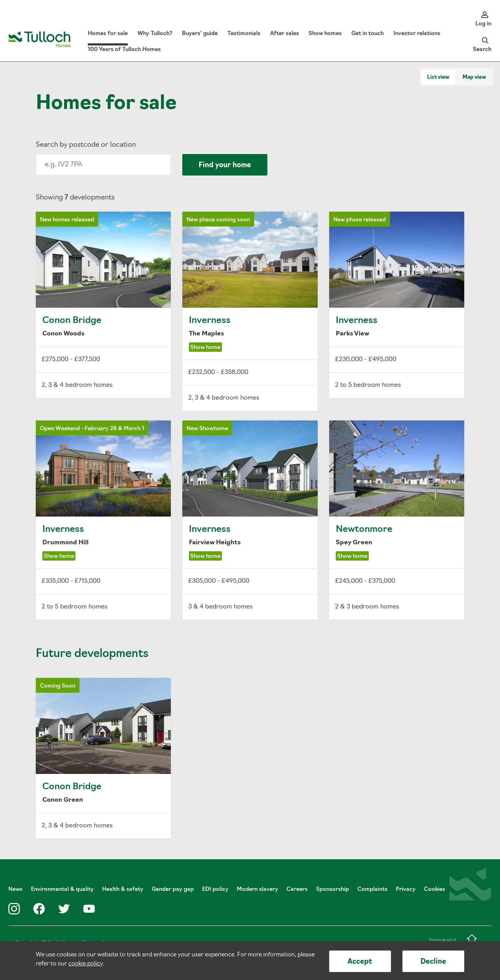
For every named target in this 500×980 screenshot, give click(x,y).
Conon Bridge (103, 305)
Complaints (372, 889)
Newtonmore (397, 520)
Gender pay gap (173, 889)
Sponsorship (332, 889)
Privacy (406, 889)
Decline (433, 962)
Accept (360, 962)
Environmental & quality (62, 889)
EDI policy (215, 889)
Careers (297, 889)
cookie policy (86, 964)
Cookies (435, 889)
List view (438, 78)
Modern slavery (257, 889)
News (15, 889)
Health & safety (123, 889)
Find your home (225, 165)
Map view (474, 78)
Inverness (250, 311)
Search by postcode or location (86, 145)
